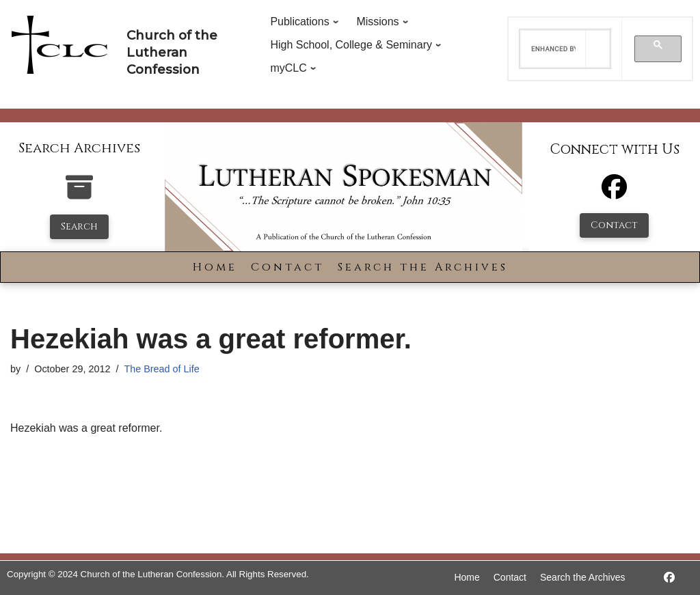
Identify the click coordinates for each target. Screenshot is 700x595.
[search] (553, 49)
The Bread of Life (161, 369)
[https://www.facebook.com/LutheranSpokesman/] (669, 578)
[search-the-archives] (79, 194)
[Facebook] (614, 193)
